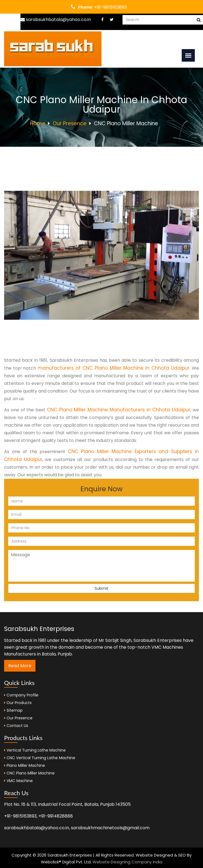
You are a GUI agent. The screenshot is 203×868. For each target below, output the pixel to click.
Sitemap (13, 710)
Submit (101, 588)
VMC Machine (20, 781)
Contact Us (16, 726)
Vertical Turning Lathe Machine (36, 750)
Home (38, 123)
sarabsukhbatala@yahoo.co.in (56, 20)
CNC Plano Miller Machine (31, 773)
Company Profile (21, 695)
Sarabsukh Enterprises (39, 629)
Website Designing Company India (127, 862)
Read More (20, 666)
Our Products (18, 703)
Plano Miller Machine (26, 765)
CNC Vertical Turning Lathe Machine (41, 758)
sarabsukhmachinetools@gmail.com (110, 828)
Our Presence (70, 123)
